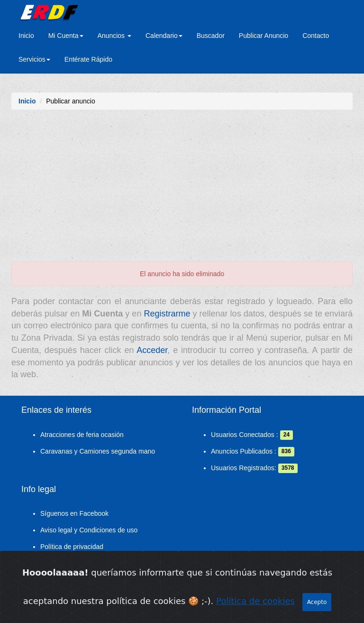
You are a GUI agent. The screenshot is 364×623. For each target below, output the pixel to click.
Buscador (211, 36)
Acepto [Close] (317, 602)
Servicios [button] (34, 59)
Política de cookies (255, 601)
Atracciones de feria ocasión (82, 435)
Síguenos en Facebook (74, 513)
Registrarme (167, 314)
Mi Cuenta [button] (66, 36)
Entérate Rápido (88, 59)
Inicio (26, 36)
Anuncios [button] (114, 36)
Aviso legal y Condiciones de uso (89, 530)
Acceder (152, 350)
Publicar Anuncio (264, 36)
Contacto (316, 36)
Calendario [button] (164, 36)
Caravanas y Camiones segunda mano (98, 451)
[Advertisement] (182, 190)
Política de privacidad (72, 547)
